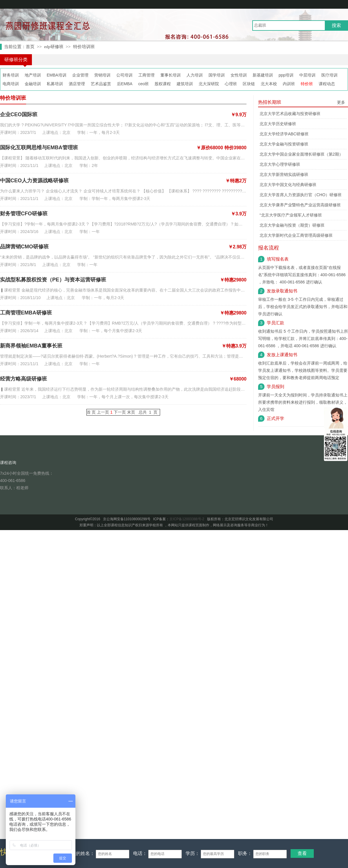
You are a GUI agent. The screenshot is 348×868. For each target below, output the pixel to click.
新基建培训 (263, 75)
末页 (131, 412)
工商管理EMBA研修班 (26, 313)
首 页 (91, 412)
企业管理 (80, 75)
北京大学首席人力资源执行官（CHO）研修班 (301, 195)
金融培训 (33, 84)
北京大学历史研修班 (278, 124)
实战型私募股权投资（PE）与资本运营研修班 (53, 280)
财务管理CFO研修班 (24, 214)
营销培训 (102, 75)
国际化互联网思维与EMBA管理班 (39, 148)
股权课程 (163, 84)
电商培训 (11, 84)
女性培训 (239, 75)
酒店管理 (77, 84)
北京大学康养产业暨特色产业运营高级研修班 (300, 205)
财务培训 (11, 75)
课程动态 (327, 84)
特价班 (307, 84)
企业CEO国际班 (19, 114)
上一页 (103, 412)
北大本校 (269, 84)
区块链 (249, 84)
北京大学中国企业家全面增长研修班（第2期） (301, 154)
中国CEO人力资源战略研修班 (34, 181)
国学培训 (217, 75)
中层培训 (307, 75)
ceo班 (144, 84)
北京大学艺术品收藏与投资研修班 (290, 114)
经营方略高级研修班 (23, 379)
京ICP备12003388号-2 (187, 519)
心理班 (231, 84)
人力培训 (195, 75)
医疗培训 (329, 75)
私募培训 (55, 84)
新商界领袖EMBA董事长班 (31, 346)
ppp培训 (286, 75)
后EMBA (125, 84)
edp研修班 (54, 47)
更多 (341, 102)
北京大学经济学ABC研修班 (284, 134)
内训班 (289, 84)
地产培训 (33, 75)
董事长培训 (171, 75)
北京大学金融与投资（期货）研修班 (292, 225)
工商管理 (146, 75)
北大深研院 (209, 84)
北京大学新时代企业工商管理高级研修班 (296, 235)
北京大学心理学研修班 (280, 164)
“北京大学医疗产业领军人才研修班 (291, 215)
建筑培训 (185, 84)
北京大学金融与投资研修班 (284, 144)
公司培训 (124, 75)
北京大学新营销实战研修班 (284, 174)
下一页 (120, 412)
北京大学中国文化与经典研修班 (288, 185)
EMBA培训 (57, 75)
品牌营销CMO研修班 (24, 247)
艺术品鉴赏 (101, 84)
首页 (30, 47)
